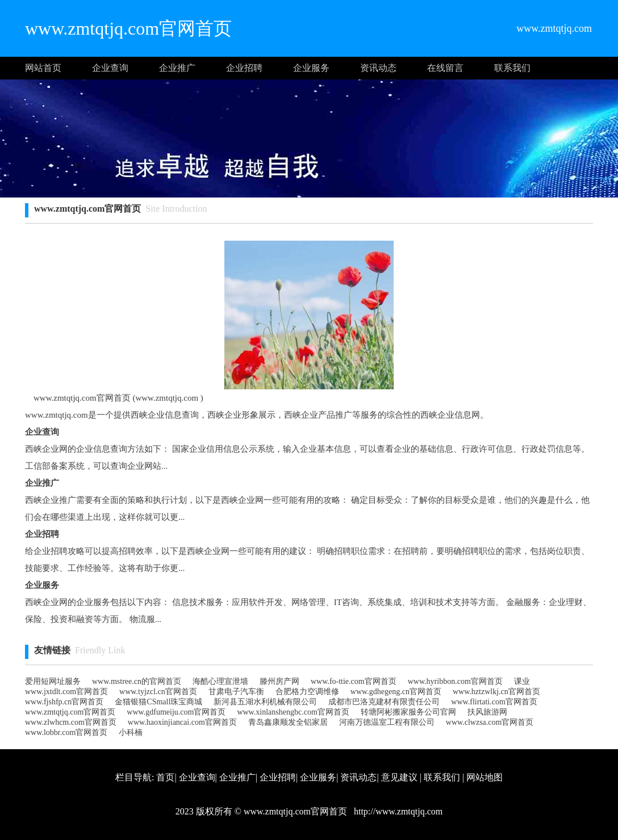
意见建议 (399, 777)
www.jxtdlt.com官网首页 (66, 692)
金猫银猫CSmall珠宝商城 (158, 702)
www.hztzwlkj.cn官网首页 (496, 692)
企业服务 (311, 68)
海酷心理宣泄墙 (220, 681)
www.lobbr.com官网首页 (66, 732)
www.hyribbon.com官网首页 (455, 681)
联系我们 (512, 68)
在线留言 (445, 68)
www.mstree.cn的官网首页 (137, 681)
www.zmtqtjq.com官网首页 (70, 712)
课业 (522, 681)
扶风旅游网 (487, 712)
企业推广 (177, 68)
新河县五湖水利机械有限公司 (265, 702)
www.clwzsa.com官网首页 (490, 722)
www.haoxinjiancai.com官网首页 (182, 722)
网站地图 (485, 777)
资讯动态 (378, 68)
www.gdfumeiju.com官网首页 (176, 712)
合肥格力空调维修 (307, 692)
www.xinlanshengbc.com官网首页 (293, 712)
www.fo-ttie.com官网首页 (354, 681)
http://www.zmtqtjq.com (397, 811)
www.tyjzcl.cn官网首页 (158, 692)
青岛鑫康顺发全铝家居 (288, 722)
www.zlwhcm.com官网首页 (71, 722)
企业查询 (110, 68)
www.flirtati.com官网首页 (494, 702)
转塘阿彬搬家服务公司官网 (408, 712)
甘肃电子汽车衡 (236, 692)
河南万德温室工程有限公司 (387, 722)
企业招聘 (244, 68)
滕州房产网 (279, 681)
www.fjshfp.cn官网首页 (64, 702)
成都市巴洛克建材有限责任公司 (384, 702)
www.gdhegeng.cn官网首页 (396, 692)
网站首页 (43, 68)
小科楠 (131, 732)
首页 (165, 777)
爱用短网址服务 (53, 681)
